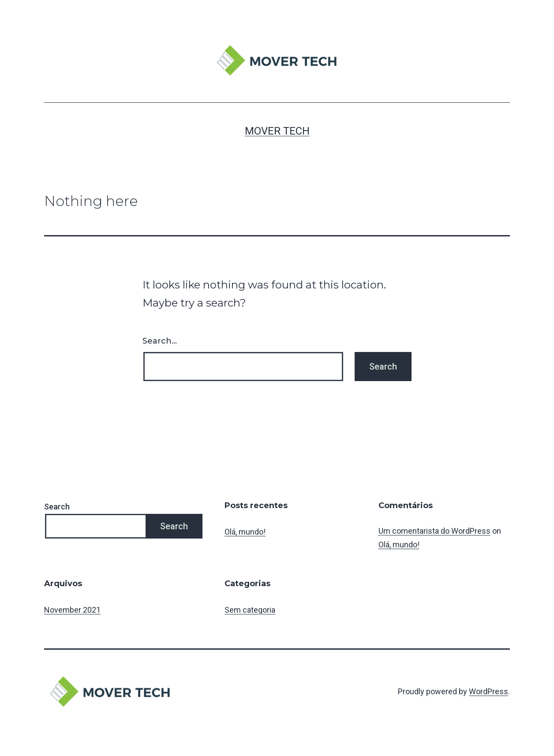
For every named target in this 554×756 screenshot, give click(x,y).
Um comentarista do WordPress (434, 531)
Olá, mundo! (245, 532)
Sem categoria (250, 610)
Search (57, 507)
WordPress (488, 691)
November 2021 (72, 610)
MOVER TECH (277, 131)
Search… (160, 341)
